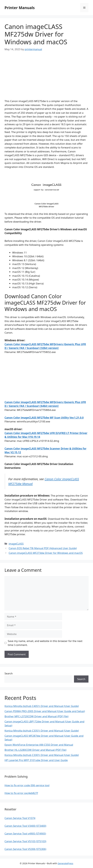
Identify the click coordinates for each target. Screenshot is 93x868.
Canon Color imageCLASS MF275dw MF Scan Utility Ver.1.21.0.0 (44, 418)
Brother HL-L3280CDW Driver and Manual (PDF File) (35, 750)
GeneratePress (65, 863)
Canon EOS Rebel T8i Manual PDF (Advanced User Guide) (43, 548)
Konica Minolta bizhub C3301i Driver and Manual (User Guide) (42, 755)
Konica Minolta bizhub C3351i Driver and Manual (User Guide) (42, 731)
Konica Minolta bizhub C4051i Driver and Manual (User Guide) (42, 706)
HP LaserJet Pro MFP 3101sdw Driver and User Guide (36, 760)
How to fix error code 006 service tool (27, 785)
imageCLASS (16, 544)
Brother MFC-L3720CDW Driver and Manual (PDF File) (36, 716)
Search (9, 673)
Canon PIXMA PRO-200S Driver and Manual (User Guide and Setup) (45, 711)
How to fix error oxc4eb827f (21, 793)
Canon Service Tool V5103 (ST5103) (25, 841)
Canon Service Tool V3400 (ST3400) (25, 826)
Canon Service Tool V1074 (20, 818)
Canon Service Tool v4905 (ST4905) (25, 834)
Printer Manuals (20, 8)
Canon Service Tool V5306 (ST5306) (25, 849)
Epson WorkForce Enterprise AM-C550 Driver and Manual (39, 745)
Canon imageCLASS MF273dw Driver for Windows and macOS (46, 553)
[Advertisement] (46, 78)
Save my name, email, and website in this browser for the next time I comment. (45, 643)
